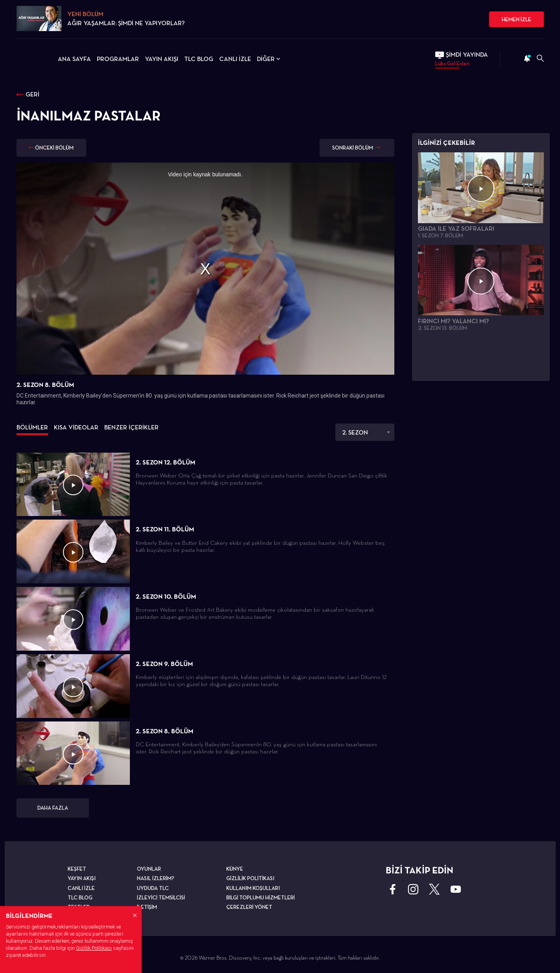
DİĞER (269, 59)
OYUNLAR (149, 869)
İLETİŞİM (147, 907)
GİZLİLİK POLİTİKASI (250, 878)
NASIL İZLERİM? (156, 878)
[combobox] (365, 432)
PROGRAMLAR (118, 59)
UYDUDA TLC (153, 888)
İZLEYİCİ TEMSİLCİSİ (161, 897)
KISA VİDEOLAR (76, 427)
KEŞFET (77, 869)
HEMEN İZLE (517, 19)
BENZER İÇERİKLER (131, 427)
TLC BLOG (199, 59)
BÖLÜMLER (32, 427)
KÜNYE (235, 869)
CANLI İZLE (235, 59)
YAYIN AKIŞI (162, 59)
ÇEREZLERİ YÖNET (249, 907)
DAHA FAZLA (53, 808)
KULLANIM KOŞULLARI (253, 888)
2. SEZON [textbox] (355, 432)
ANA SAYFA (74, 59)
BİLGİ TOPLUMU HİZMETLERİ (261, 897)
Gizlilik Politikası (94, 948)
